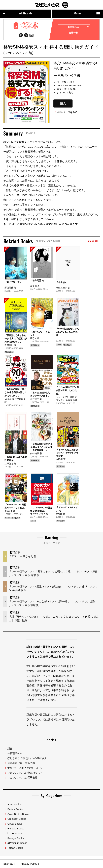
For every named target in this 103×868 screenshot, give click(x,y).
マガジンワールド (52, 5)
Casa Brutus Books (18, 814)
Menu (87, 14)
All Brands (18, 14)
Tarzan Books (15, 848)
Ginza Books (15, 824)
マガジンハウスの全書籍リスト (25, 773)
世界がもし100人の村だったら (25, 768)
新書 (10, 748)
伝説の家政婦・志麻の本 (21, 763)
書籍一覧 (79, 33)
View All (94, 241)
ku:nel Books (15, 833)
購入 (63, 104)
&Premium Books (17, 843)
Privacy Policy (29, 864)
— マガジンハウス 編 (67, 75)
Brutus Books (15, 809)
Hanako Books (16, 828)
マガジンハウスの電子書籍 (22, 778)
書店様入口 (78, 27)
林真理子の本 (15, 753)
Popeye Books (16, 838)
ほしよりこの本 (27, 758)
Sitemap (8, 864)
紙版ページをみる (67, 112)
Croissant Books (17, 819)
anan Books (14, 804)
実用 (71, 93)
